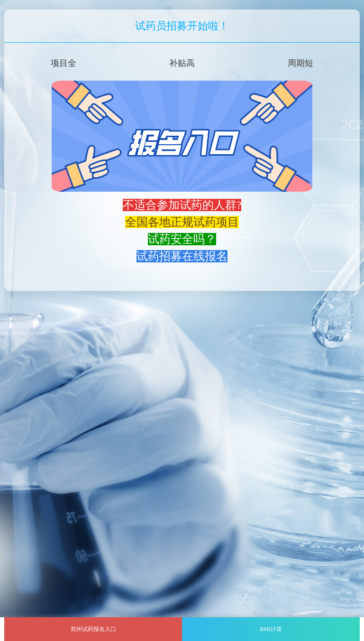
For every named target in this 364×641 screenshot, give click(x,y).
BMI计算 (271, 629)
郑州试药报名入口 (93, 629)
